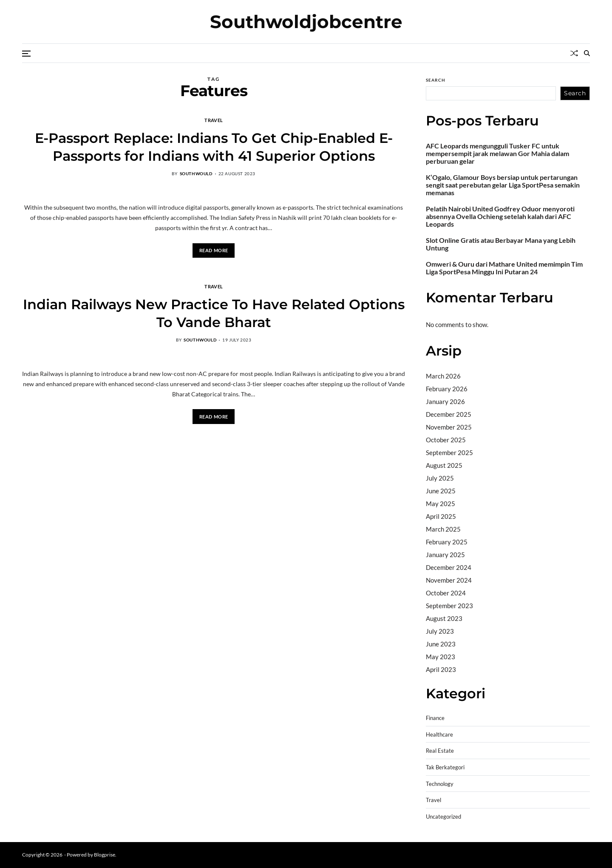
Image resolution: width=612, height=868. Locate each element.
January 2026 (445, 401)
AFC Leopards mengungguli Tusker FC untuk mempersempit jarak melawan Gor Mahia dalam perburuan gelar (497, 154)
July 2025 (440, 478)
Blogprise (105, 855)
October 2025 (446, 440)
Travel (214, 120)
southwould (196, 174)
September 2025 (449, 452)
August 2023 (444, 618)
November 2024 (449, 580)
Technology (440, 784)
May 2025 (441, 504)
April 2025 (441, 516)
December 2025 (449, 414)
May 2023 (441, 657)
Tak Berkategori (445, 767)
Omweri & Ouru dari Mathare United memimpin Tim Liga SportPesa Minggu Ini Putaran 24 (504, 268)
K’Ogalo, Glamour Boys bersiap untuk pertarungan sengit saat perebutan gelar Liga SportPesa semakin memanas (503, 185)
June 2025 (441, 491)
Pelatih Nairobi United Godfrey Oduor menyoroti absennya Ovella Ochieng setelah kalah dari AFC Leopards (500, 216)
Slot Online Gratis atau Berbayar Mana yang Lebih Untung (501, 244)
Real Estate (440, 751)
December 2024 (449, 567)
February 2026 (447, 389)
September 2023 (449, 606)
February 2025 (447, 542)
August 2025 (444, 465)
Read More (214, 250)
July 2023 (440, 631)
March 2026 (443, 376)
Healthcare (439, 735)
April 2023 (441, 669)
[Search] (587, 53)
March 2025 (443, 529)
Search (436, 80)
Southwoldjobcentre (306, 22)
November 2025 (449, 427)
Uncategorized (443, 817)
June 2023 (441, 644)
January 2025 (445, 555)
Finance (435, 718)
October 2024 (446, 593)
